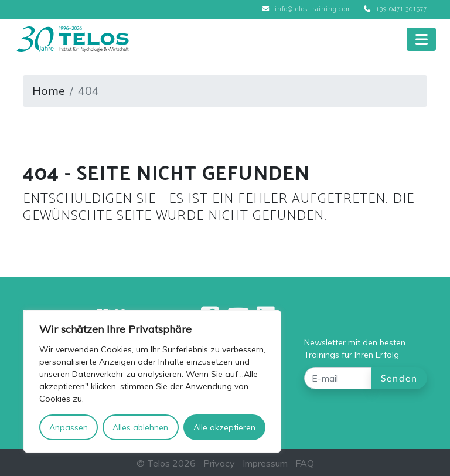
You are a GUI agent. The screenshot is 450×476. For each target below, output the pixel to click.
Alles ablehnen (140, 427)
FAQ (305, 463)
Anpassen (69, 427)
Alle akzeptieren (224, 427)
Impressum (265, 463)
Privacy (219, 463)
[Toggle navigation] (421, 39)
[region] (152, 381)
